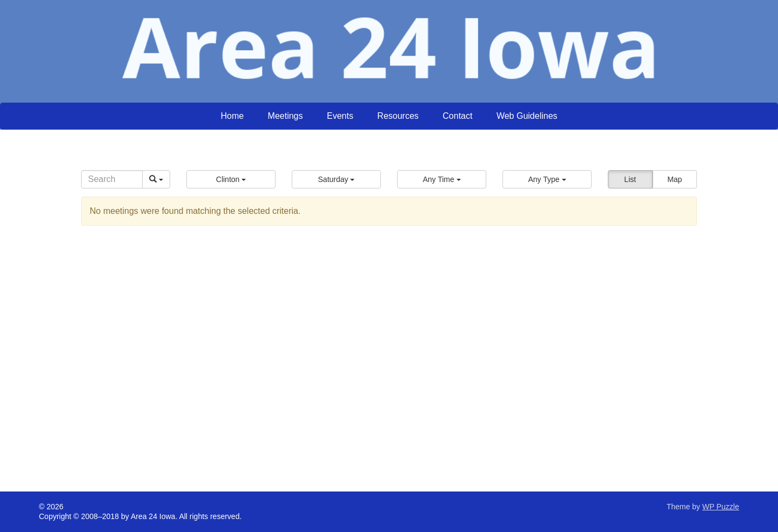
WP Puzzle (721, 507)
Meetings (286, 116)
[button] (231, 179)
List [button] (630, 179)
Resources (398, 116)
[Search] (112, 179)
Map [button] (675, 179)
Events (340, 116)
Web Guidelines (527, 116)
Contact (457, 116)
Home (232, 116)
